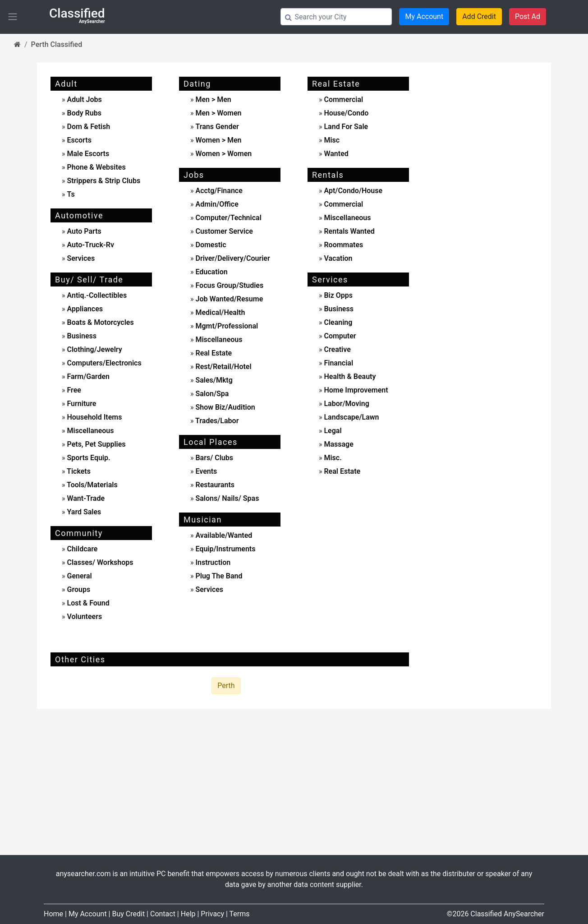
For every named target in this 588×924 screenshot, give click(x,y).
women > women (223, 154)
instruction (212, 562)
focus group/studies (228, 285)
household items (94, 417)
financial (338, 363)
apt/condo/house (352, 191)
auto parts (83, 231)
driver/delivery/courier (232, 258)
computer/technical (227, 218)
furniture (81, 404)
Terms (240, 914)
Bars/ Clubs (214, 458)
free (73, 390)
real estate (213, 353)
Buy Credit (128, 914)
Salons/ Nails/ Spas (226, 498)
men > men (213, 99)
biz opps (337, 295)
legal (332, 431)
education (210, 272)
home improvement (355, 390)
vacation (337, 258)
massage (338, 444)
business (81, 336)
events (205, 471)
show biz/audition (224, 407)
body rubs (84, 113)
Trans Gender (217, 127)
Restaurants (214, 485)
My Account (424, 16)
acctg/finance (218, 191)
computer (339, 336)
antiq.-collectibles (96, 295)
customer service (223, 231)
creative (336, 349)
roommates (342, 245)
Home (53, 914)
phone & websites (96, 167)
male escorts (88, 154)
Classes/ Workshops (99, 562)
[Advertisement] (487, 210)
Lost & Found (87, 603)
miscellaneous (90, 431)
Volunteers (84, 617)
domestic (210, 245)
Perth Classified (57, 44)
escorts (79, 140)
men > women (218, 113)
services (80, 258)
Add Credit (479, 16)
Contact (163, 914)
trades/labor (216, 421)
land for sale (345, 127)
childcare (82, 549)
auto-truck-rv (90, 245)
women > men (218, 140)
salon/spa (211, 394)
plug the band (218, 576)
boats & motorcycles (100, 322)
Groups (78, 589)
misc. (332, 458)
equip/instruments (224, 549)
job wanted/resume (228, 299)
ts (71, 194)
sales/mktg (213, 380)
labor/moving (345, 404)
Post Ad (528, 16)
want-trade (85, 498)
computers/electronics (103, 363)
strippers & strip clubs (103, 181)
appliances (84, 309)
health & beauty (349, 377)
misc (331, 140)
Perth (226, 686)
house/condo (345, 113)
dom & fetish (88, 127)
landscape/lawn (350, 417)
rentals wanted (348, 231)
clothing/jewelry (94, 349)
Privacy (212, 914)
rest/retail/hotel (222, 367)
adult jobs (84, 99)
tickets (78, 471)
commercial (342, 99)
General (79, 576)
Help (188, 914)
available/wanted (223, 535)
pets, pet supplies (96, 444)
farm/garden (88, 377)
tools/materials (92, 485)
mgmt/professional (226, 326)
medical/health (219, 312)
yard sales (83, 512)
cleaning (337, 322)
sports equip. (88, 458)
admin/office (216, 204)
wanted (335, 154)
